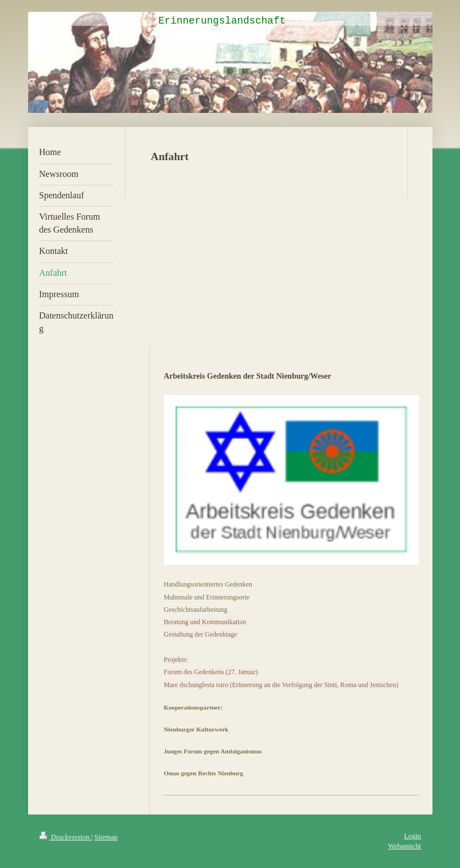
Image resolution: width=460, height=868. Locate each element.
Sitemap (106, 837)
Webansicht (404, 846)
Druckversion (65, 837)
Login (412, 836)
